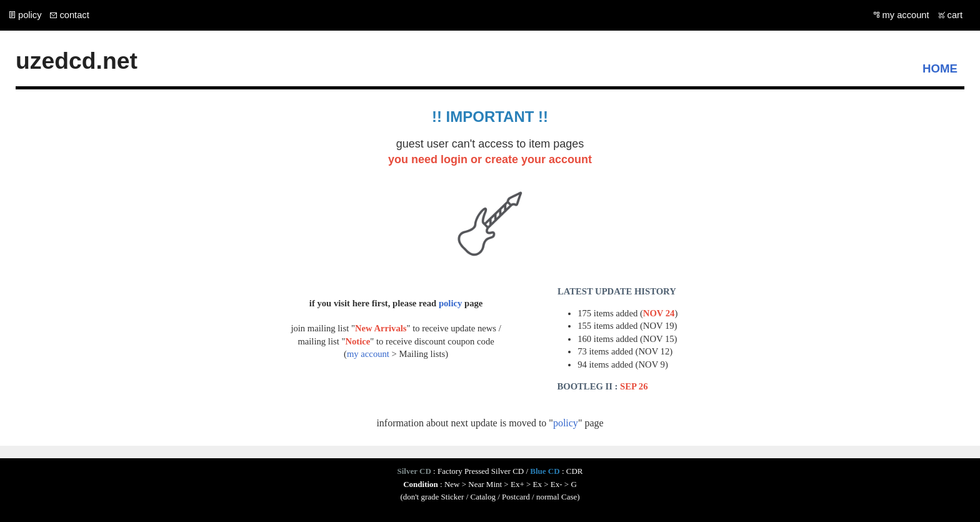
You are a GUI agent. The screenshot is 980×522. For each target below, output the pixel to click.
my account (906, 15)
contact (74, 15)
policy (30, 15)
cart (955, 15)
